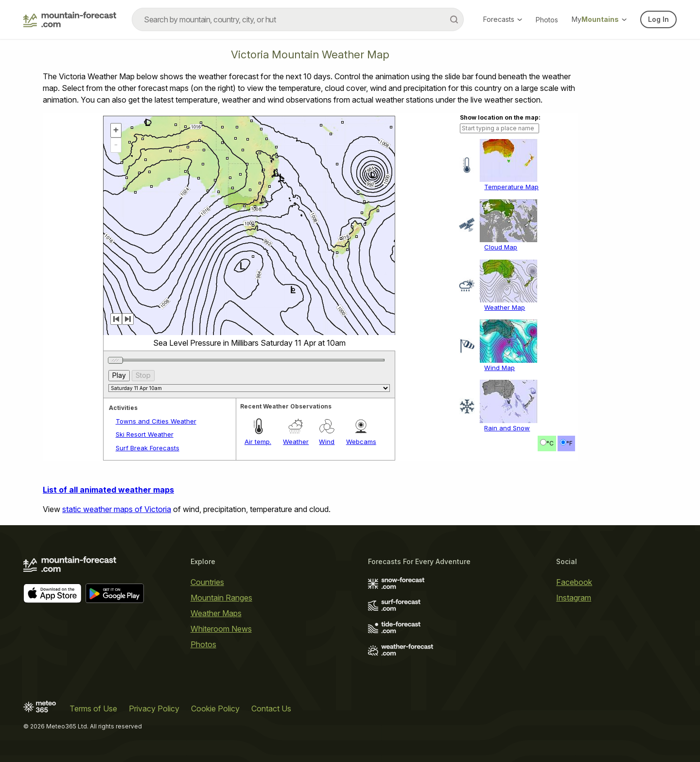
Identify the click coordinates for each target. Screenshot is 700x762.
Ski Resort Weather (145, 434)
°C (550, 443)
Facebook (574, 582)
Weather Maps (216, 613)
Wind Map (499, 368)
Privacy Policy (154, 709)
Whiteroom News (221, 629)
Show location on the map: (500, 117)
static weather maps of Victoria (117, 509)
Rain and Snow (507, 428)
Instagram (574, 598)
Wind (327, 442)
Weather (296, 442)
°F (569, 443)
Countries (207, 582)
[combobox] (298, 19)
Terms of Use (93, 709)
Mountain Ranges (221, 598)
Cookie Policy (215, 709)
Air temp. (258, 442)
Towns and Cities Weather (156, 421)
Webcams (361, 442)
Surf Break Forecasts (148, 448)
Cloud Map (501, 247)
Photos (547, 20)
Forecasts (503, 19)
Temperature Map (511, 187)
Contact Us (271, 709)
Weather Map (505, 307)
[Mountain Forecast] (70, 19)
